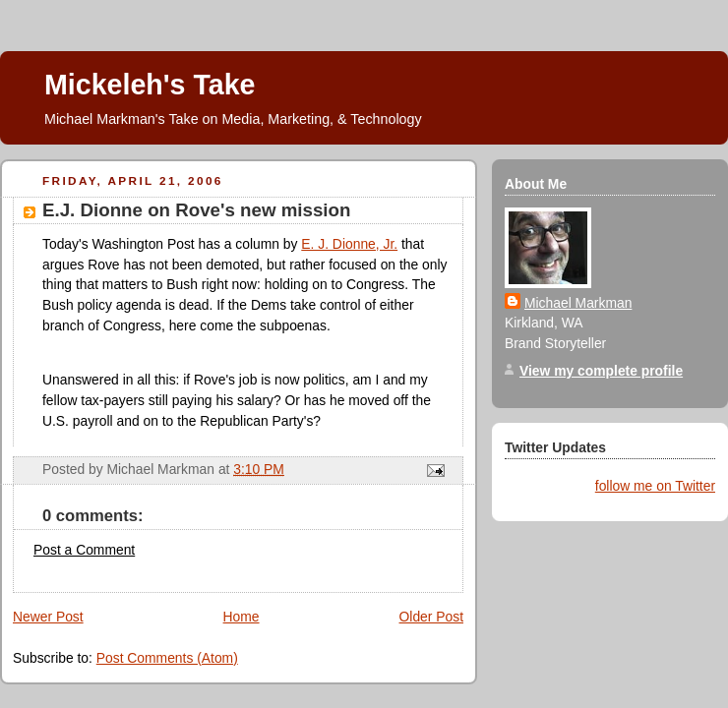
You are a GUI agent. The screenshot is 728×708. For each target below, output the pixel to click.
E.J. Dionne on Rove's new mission (196, 210)
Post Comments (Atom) (167, 658)
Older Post (431, 617)
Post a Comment (84, 550)
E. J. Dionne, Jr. (349, 244)
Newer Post (48, 617)
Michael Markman (578, 303)
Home (242, 617)
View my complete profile (601, 371)
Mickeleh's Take (150, 85)
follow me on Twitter (655, 486)
